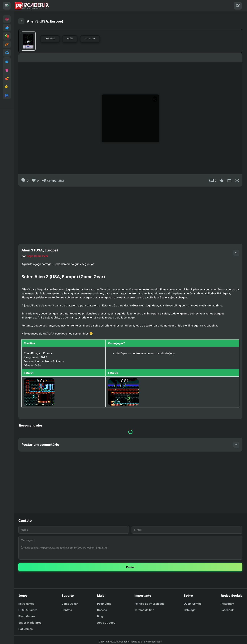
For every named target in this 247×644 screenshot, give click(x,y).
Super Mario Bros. (30, 623)
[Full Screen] (237, 180)
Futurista (90, 39)
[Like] (35, 180)
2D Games (50, 39)
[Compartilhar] (53, 180)
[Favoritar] (222, 180)
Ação (70, 39)
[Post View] (213, 180)
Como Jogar (70, 604)
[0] (25, 180)
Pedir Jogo (104, 604)
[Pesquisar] (238, 6)
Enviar (130, 567)
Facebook (227, 610)
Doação (102, 610)
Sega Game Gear (38, 256)
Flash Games (27, 616)
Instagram (227, 604)
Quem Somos (193, 604)
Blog (100, 616)
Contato (67, 610)
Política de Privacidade (149, 604)
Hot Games (26, 629)
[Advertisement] (130, 213)
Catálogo (190, 610)
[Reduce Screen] (229, 180)
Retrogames (26, 604)
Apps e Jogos (106, 623)
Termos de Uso (144, 610)
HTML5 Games (28, 610)
